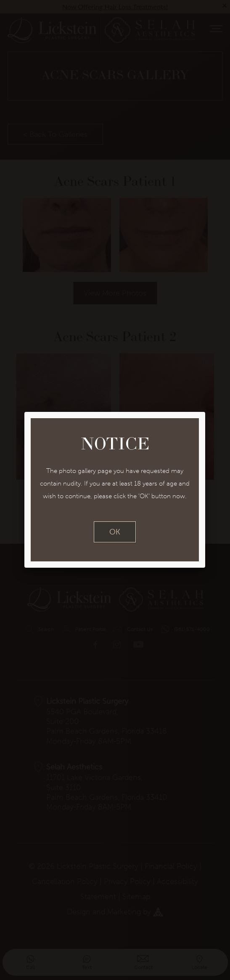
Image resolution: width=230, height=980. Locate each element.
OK (115, 532)
